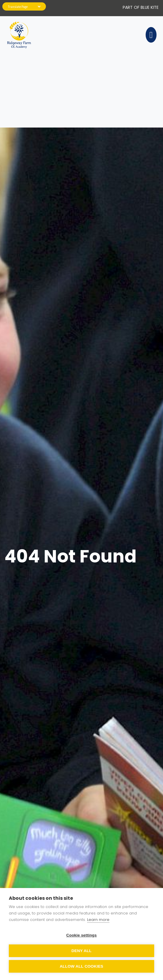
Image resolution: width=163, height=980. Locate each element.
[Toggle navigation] (150, 35)
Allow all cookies (81, 966)
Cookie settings (81, 935)
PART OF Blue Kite (141, 7)
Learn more (98, 920)
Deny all (81, 951)
